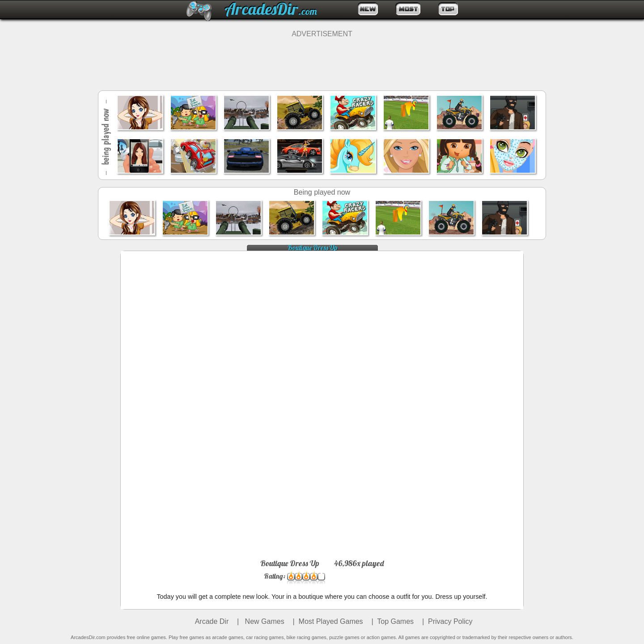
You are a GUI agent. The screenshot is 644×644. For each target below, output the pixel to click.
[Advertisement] (322, 58)
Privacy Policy (450, 621)
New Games (263, 621)
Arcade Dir (212, 621)
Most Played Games (331, 621)
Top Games (395, 621)
